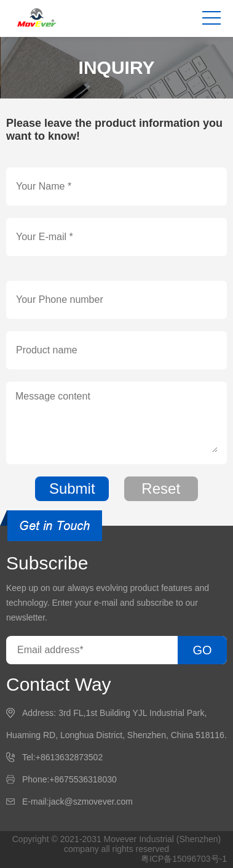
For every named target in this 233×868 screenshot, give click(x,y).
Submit (72, 488)
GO (202, 650)
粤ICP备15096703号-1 (184, 859)
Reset (161, 488)
